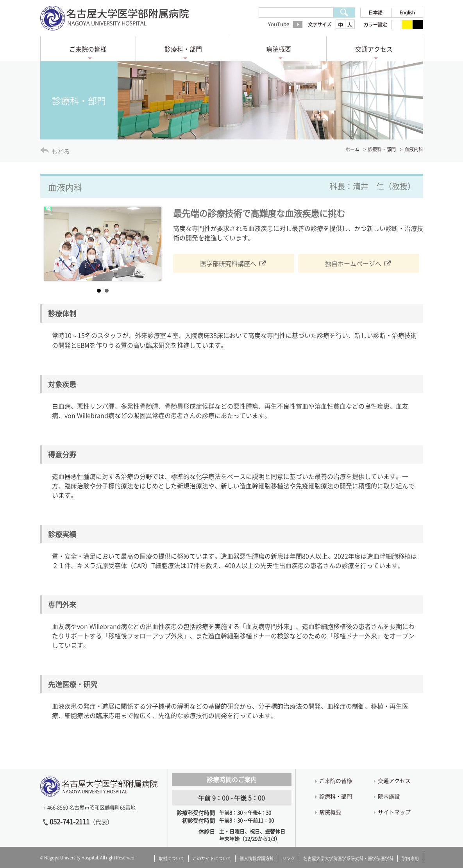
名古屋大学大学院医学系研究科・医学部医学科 (348, 858)
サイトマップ (394, 812)
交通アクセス (374, 49)
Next (151, 244)
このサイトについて (212, 858)
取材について (172, 858)
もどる (61, 151)
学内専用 (410, 858)
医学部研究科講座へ (228, 263)
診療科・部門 (183, 49)
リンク (289, 858)
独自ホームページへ (353, 263)
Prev (54, 244)
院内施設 (389, 796)
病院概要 (279, 49)
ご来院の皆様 (88, 49)
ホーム (352, 149)
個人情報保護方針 (257, 858)
